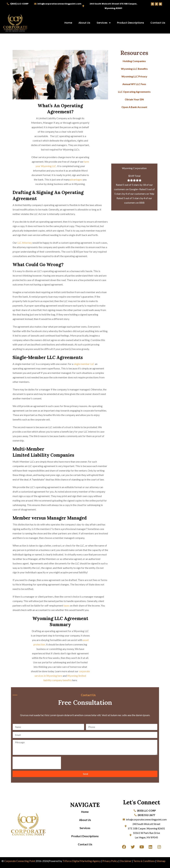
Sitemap (161, 861)
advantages (76, 179)
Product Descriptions (131, 23)
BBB (142, 203)
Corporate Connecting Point (20, 861)
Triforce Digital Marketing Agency (82, 861)
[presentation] (37, 763)
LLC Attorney (25, 243)
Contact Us (158, 23)
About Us (84, 23)
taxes (66, 605)
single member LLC (84, 364)
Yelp (152, 194)
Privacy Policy (110, 861)
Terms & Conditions (144, 861)
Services (104, 23)
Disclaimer (126, 861)
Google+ (134, 189)
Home (68, 23)
